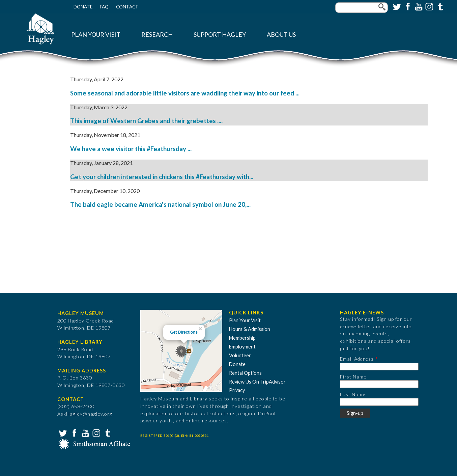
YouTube (418, 6)
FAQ (104, 7)
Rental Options (245, 373)
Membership (242, 338)
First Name (353, 377)
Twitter (396, 6)
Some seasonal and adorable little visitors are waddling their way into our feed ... (185, 93)
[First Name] (379, 384)
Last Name (353, 394)
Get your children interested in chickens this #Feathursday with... (162, 177)
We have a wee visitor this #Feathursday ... (131, 149)
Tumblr (439, 6)
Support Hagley (220, 35)
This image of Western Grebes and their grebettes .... (146, 121)
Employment (242, 347)
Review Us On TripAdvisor (257, 382)
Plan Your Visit (96, 35)
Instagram (429, 6)
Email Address (357, 359)
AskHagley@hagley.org (85, 414)
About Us (281, 35)
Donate (83, 7)
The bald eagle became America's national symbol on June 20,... (160, 204)
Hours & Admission (250, 329)
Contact (127, 7)
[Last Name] (379, 402)
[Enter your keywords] (362, 8)
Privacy (237, 390)
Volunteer (240, 355)
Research (157, 35)
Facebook (407, 6)
